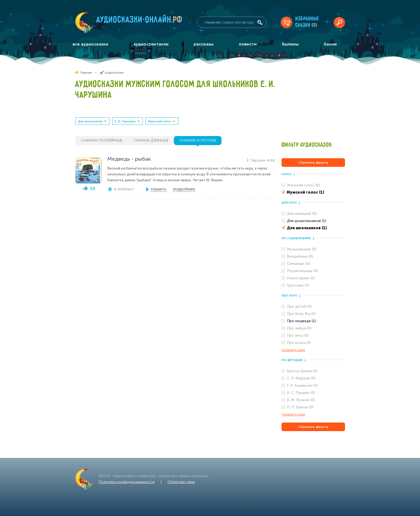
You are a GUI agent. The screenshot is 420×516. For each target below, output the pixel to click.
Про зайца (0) (299, 328)
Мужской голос (160, 121)
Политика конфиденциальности (127, 482)
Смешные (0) (298, 264)
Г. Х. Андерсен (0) (302, 385)
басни (330, 44)
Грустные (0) (298, 285)
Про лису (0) (298, 335)
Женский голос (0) (303, 185)
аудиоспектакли (151, 44)
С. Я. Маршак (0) (301, 378)
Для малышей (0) (302, 214)
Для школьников (90, 121)
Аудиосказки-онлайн (140, 21)
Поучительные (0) (303, 271)
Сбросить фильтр (313, 163)
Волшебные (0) (300, 256)
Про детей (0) (299, 306)
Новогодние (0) (301, 278)
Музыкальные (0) (302, 249)
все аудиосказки (90, 44)
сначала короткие (198, 140)
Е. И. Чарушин (125, 121)
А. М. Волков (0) (301, 400)
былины (290, 44)
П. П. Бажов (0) (300, 407)
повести (248, 44)
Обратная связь (181, 482)
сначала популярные (102, 140)
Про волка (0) (299, 343)
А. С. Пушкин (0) (301, 393)
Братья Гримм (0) (302, 371)
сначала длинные (151, 140)
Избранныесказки (307, 22)
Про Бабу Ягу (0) (301, 314)
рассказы (204, 44)
